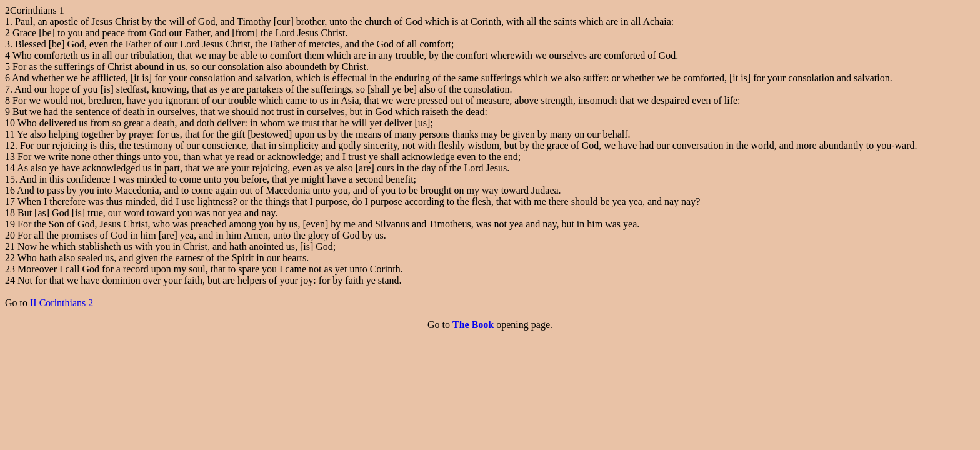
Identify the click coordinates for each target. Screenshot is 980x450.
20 (10, 235)
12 (10, 145)
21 (10, 247)
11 (10, 134)
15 (10, 179)
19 (10, 224)
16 (10, 190)
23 (10, 269)
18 (10, 213)
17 (10, 202)
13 (10, 157)
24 (10, 280)
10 (10, 123)
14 (10, 168)
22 (10, 258)
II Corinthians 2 (62, 303)
